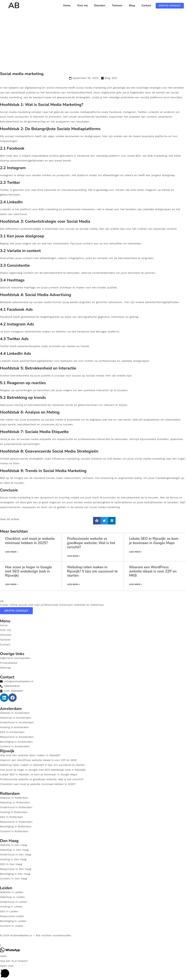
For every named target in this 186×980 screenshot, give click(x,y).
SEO (114, 78)
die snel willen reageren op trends (148, 190)
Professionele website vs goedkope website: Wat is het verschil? (91, 543)
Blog (132, 6)
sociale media (88, 229)
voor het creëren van (139, 229)
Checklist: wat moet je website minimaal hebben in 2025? (30, 541)
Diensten (100, 6)
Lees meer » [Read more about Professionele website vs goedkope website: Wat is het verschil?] (73, 556)
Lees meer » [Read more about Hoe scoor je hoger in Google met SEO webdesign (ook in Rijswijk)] (11, 584)
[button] (97, 521)
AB (14, 6)
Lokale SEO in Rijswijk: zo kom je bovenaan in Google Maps (154, 541)
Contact (146, 6)
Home (67, 6)
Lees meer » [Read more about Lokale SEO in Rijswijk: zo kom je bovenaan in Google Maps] (136, 552)
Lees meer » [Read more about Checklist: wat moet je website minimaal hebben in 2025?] (11, 552)
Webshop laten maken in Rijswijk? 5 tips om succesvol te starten (92, 571)
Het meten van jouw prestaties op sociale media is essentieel (40, 420)
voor (117, 209)
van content (149, 117)
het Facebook (81, 332)
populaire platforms (155, 136)
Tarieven (117, 6)
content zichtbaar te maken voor (70, 287)
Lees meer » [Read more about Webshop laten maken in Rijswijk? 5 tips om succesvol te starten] (73, 584)
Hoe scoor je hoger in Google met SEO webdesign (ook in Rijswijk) (28, 571)
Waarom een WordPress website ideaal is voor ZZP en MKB (153, 571)
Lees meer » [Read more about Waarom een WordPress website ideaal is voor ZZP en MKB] (136, 584)
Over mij (82, 6)
